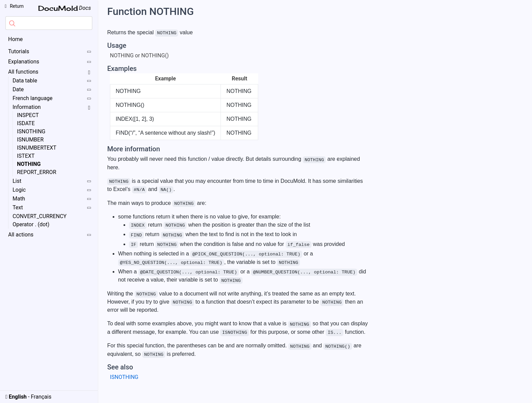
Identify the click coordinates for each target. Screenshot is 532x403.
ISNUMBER (30, 140)
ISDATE (26, 123)
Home (15, 39)
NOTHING (29, 164)
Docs (65, 8)
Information (52, 107)
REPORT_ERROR (37, 172)
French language (52, 99)
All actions (50, 235)
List (52, 181)
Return (13, 6)
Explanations (50, 62)
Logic (52, 190)
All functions (50, 72)
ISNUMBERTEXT (37, 148)
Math (52, 199)
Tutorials (50, 52)
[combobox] (49, 23)
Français (41, 397)
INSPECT (28, 115)
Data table (52, 81)
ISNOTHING (31, 131)
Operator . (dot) (31, 224)
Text (52, 208)
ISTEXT (26, 156)
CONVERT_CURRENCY (40, 216)
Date (52, 90)
